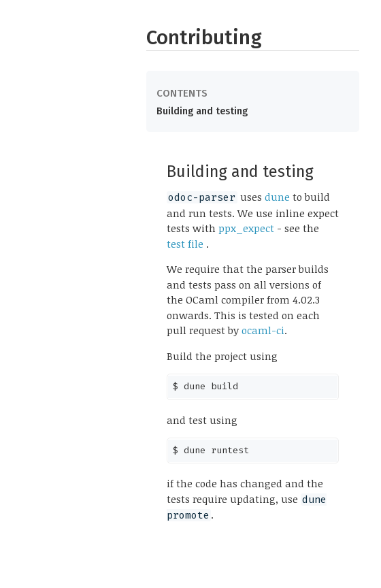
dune (277, 197)
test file (186, 244)
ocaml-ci (263, 330)
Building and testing (202, 111)
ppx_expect (246, 228)
